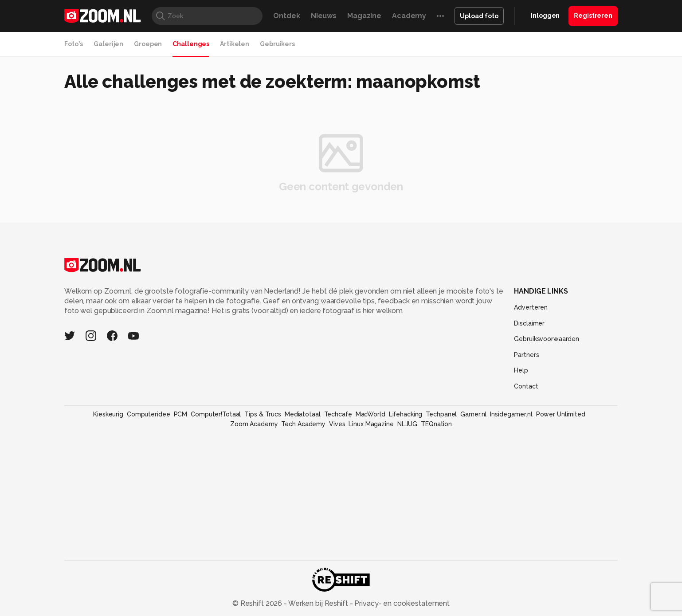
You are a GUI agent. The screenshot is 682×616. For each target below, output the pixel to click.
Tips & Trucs (263, 414)
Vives (337, 424)
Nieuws (324, 16)
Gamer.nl (473, 414)
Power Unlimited (561, 414)
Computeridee (149, 414)
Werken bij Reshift (318, 603)
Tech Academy (303, 424)
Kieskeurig (108, 414)
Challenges (191, 44)
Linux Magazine (371, 424)
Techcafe (338, 414)
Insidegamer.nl (511, 414)
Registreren (593, 16)
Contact (526, 386)
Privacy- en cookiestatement (401, 603)
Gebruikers (277, 44)
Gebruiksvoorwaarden (547, 339)
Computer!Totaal (216, 414)
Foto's (74, 44)
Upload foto (479, 16)
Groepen (148, 44)
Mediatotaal (303, 414)
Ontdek (286, 16)
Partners (526, 355)
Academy (409, 16)
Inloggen (545, 16)
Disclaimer (529, 323)
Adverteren (531, 307)
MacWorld (370, 414)
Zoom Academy (254, 424)
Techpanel (441, 414)
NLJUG (407, 424)
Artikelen (235, 44)
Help (521, 370)
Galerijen (108, 44)
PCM (181, 414)
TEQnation (436, 424)
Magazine (364, 16)
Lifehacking (406, 414)
